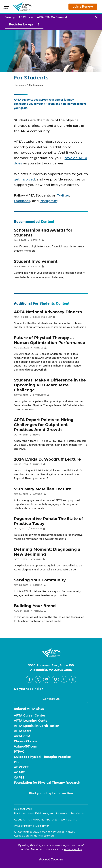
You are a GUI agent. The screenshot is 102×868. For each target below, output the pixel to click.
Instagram (48, 201)
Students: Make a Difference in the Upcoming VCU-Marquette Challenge (50, 385)
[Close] (96, 17)
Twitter (63, 195)
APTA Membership (45, 820)
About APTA (22, 820)
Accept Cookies (51, 859)
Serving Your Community (40, 580)
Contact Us (51, 699)
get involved (24, 179)
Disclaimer (42, 826)
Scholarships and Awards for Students (43, 233)
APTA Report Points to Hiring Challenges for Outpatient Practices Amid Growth (44, 425)
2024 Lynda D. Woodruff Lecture (47, 459)
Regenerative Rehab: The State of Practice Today (49, 521)
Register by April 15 (24, 24)
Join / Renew (83, 7)
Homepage (20, 85)
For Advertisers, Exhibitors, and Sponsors (41, 813)
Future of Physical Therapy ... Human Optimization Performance (50, 340)
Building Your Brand (35, 606)
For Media (77, 813)
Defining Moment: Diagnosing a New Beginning (47, 552)
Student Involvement (36, 261)
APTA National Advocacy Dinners (48, 312)
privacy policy (73, 849)
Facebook (22, 201)
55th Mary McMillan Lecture (43, 489)
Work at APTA (70, 820)
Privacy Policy (23, 826)
